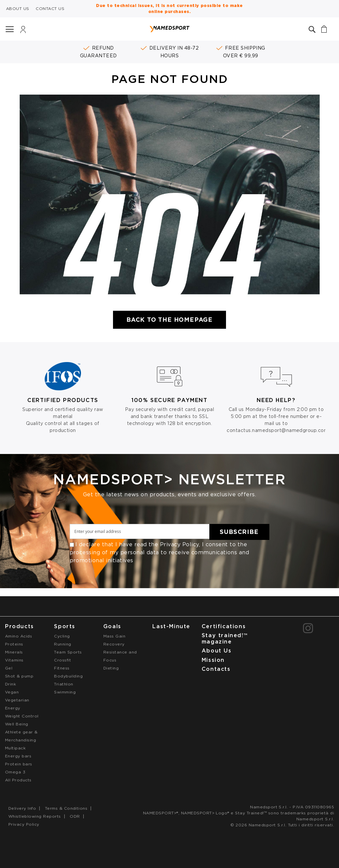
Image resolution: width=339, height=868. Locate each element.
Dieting (111, 668)
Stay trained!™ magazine (225, 639)
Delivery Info (22, 808)
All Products (18, 780)
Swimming (65, 692)
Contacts (216, 669)
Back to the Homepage (169, 320)
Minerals (14, 652)
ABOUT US (18, 8)
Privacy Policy (179, 544)
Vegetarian (17, 700)
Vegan (12, 692)
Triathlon (63, 684)
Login (23, 31)
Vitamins (14, 660)
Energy (13, 708)
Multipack (15, 748)
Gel (9, 668)
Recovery (114, 644)
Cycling (62, 636)
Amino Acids (18, 636)
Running (62, 644)
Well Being (17, 724)
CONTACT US (50, 8)
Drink (10, 684)
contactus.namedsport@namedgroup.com (277, 430)
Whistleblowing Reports (35, 816)
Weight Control (22, 716)
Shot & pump (19, 676)
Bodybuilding (68, 676)
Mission (213, 660)
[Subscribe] (239, 532)
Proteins (14, 644)
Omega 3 (15, 772)
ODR (75, 816)
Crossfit (62, 660)
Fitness (62, 668)
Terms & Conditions (66, 808)
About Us (217, 651)
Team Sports (68, 652)
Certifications (224, 626)
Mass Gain (114, 636)
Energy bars (18, 756)
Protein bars (19, 764)
